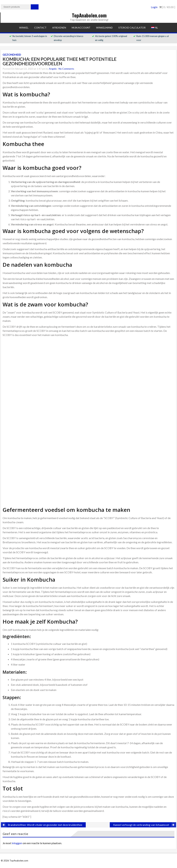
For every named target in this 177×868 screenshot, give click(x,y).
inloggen (17, 843)
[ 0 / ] (167, 7)
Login (154, 7)
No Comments (66, 69)
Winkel (24, 28)
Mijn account (81, 28)
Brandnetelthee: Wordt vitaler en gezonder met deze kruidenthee (45, 825)
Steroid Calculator (132, 28)
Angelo (53, 69)
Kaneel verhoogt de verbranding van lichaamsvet (141, 825)
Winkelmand (104, 28)
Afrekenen (59, 28)
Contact (40, 28)
